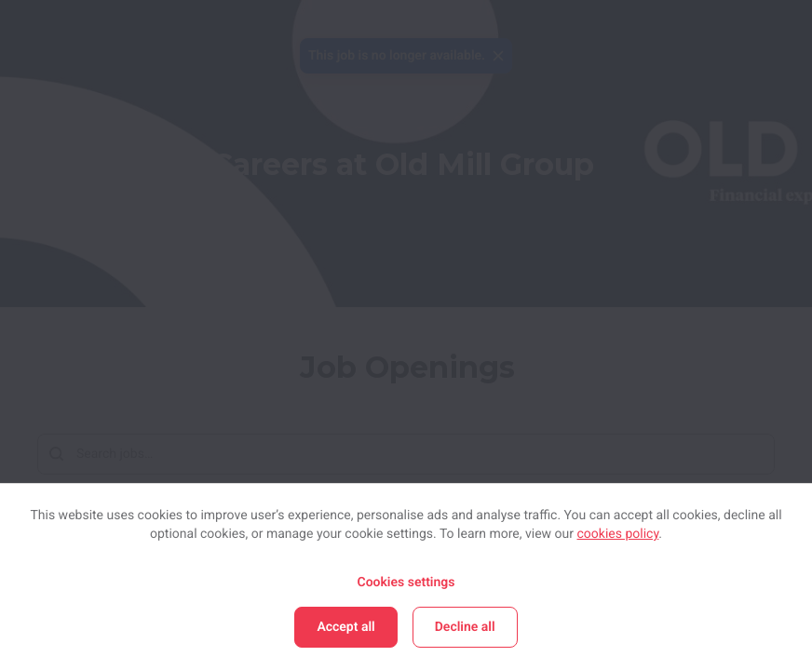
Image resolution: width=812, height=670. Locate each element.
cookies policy (618, 534)
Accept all (345, 627)
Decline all (465, 627)
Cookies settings (406, 583)
